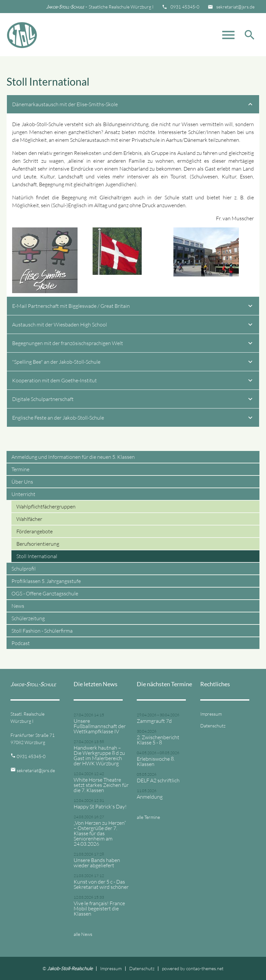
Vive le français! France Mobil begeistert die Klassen (99, 908)
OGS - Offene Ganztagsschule (45, 593)
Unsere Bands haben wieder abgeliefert (97, 863)
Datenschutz (213, 726)
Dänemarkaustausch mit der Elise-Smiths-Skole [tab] (133, 105)
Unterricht (23, 494)
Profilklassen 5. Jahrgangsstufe (46, 581)
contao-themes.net (205, 968)
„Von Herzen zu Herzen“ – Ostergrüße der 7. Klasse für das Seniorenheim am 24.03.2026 (100, 833)
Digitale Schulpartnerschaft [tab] (133, 400)
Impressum (211, 714)
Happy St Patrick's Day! (100, 806)
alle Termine (148, 817)
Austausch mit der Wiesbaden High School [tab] (133, 325)
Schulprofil (24, 569)
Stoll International (37, 556)
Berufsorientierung (38, 544)
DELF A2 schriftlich (158, 780)
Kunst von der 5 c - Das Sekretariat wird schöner (101, 884)
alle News (83, 934)
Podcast (21, 643)
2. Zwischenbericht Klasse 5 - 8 (158, 740)
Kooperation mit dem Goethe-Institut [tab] (133, 381)
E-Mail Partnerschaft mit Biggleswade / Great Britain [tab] (133, 307)
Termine (20, 469)
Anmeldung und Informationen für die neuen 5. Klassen (73, 457)
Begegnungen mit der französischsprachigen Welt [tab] (133, 344)
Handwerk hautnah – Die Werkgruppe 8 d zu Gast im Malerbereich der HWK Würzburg (99, 756)
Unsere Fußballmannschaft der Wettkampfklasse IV (100, 726)
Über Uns (22, 482)
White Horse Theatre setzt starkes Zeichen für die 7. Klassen (101, 785)
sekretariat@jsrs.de (235, 7)
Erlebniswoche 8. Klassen (156, 761)
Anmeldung (150, 797)
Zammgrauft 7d (154, 721)
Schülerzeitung (28, 618)
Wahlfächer (29, 519)
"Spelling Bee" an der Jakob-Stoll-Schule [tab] (133, 363)
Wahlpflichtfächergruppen (46, 507)
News (18, 606)
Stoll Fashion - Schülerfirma (42, 631)
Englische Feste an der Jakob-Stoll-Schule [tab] (133, 419)
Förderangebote (35, 531)
